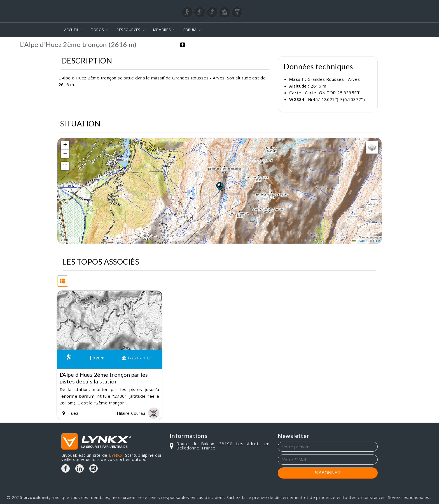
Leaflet (359, 241)
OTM (377, 241)
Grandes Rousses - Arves (334, 79)
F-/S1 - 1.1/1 (138, 358)
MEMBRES (162, 30)
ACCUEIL (71, 30)
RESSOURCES (129, 30)
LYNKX (116, 455)
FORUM (190, 30)
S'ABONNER (328, 473)
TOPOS (98, 30)
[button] (219, 186)
